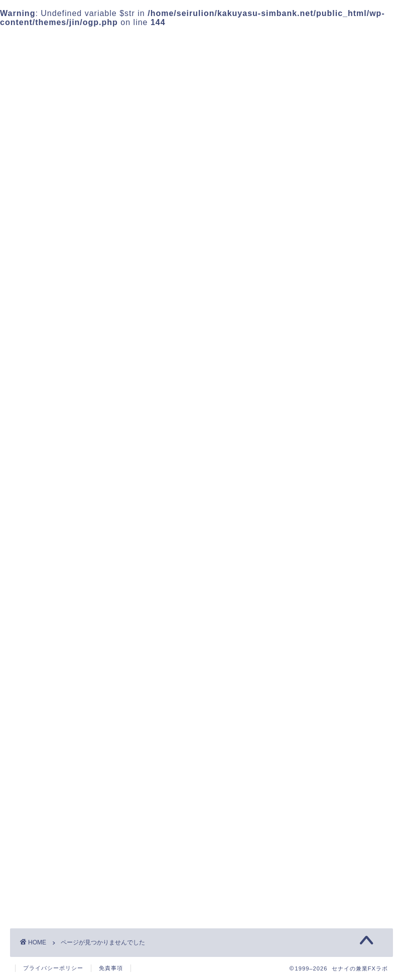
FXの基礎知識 (67, 641)
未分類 (53, 681)
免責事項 (111, 968)
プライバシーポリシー (321, 391)
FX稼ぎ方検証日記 (76, 654)
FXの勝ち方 (63, 628)
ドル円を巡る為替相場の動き (96, 668)
